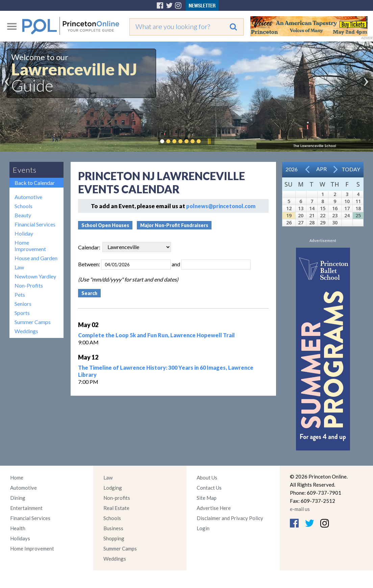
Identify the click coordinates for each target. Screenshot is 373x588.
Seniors (23, 304)
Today (351, 169)
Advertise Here (214, 508)
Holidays (20, 538)
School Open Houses (105, 225)
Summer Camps (33, 322)
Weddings (26, 331)
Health (18, 528)
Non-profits (117, 498)
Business (113, 528)
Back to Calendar (35, 183)
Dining (18, 498)
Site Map (207, 498)
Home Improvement (30, 246)
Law (19, 267)
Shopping (114, 538)
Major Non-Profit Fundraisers (174, 225)
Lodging (113, 488)
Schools (23, 206)
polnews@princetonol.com (221, 206)
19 (289, 215)
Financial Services (35, 224)
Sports (22, 313)
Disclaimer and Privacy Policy (230, 518)
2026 (292, 169)
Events (25, 170)
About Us (207, 477)
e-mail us (300, 509)
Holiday (24, 233)
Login (203, 528)
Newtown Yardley (35, 276)
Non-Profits (29, 285)
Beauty (23, 215)
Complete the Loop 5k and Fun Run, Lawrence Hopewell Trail (156, 335)
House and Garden (36, 258)
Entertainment (26, 508)
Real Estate (116, 508)
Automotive (28, 197)
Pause (209, 141)
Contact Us (209, 488)
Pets (20, 295)
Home (17, 477)
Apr (321, 169)
